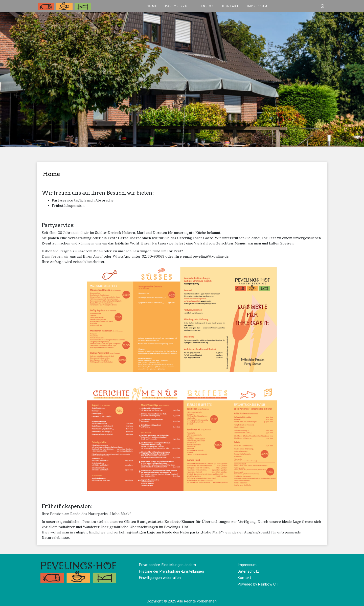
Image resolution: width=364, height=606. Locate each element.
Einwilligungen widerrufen (160, 578)
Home (152, 6)
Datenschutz (248, 571)
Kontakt (231, 6)
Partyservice (178, 6)
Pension (206, 6)
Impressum (257, 6)
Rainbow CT (268, 584)
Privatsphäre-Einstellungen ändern (167, 565)
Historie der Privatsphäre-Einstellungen (172, 571)
